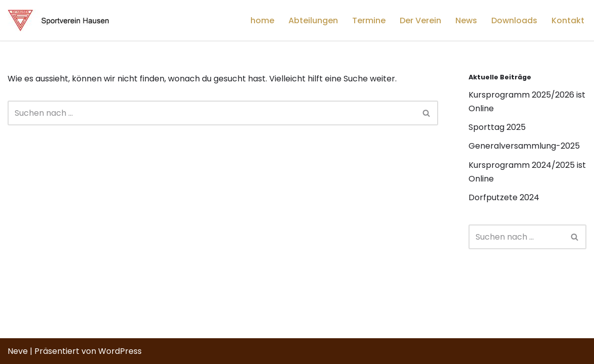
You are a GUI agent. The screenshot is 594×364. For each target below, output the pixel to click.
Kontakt (568, 20)
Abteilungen (313, 20)
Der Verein (420, 20)
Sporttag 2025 (497, 127)
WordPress (120, 351)
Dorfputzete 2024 (504, 197)
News (466, 20)
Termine (369, 20)
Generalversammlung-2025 (524, 146)
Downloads (514, 20)
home (262, 20)
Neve (18, 351)
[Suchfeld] (211, 113)
